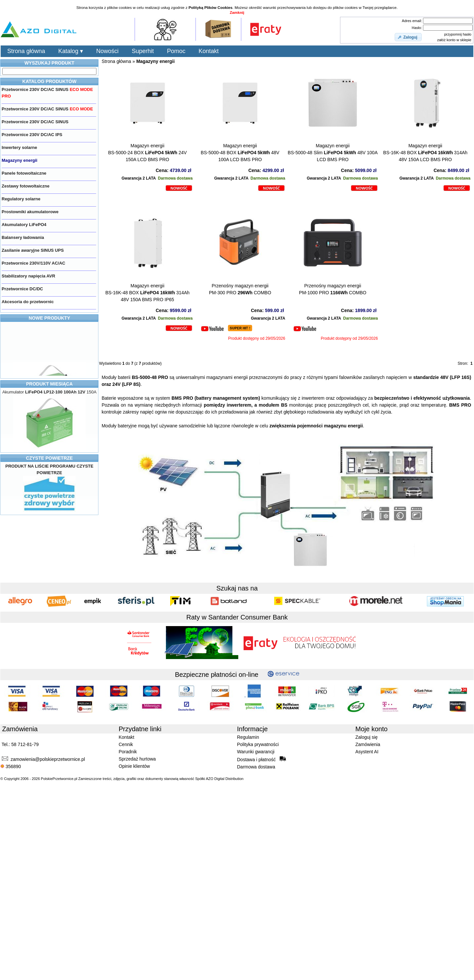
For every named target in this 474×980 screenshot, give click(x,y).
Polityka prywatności (258, 744)
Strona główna (26, 51)
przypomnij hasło (458, 34)
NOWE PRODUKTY (49, 318)
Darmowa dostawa (256, 767)
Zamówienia (368, 744)
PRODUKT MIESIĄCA (49, 384)
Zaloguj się (367, 737)
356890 (11, 766)
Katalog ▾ (71, 51)
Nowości (107, 51)
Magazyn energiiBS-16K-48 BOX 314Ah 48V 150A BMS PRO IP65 (147, 293)
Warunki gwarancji (256, 752)
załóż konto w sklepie (454, 40)
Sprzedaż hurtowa (137, 759)
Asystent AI (367, 752)
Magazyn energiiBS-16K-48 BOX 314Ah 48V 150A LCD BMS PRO (425, 153)
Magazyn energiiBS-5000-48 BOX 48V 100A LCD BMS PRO (240, 153)
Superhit (143, 51)
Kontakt (209, 51)
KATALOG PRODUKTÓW (49, 81)
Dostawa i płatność (262, 759)
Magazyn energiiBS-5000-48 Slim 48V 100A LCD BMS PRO (333, 153)
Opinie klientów (134, 766)
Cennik (126, 744)
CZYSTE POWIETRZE (49, 458)
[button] (408, 37)
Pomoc (176, 51)
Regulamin (248, 737)
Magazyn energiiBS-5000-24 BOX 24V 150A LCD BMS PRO (147, 153)
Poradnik (128, 752)
